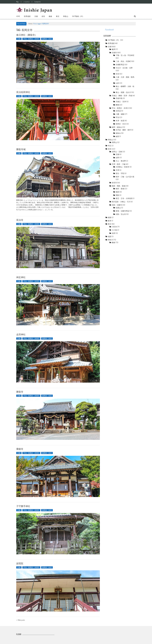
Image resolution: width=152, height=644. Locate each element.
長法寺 (20, 220)
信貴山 (118, 208)
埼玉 (110, 146)
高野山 (114, 142)
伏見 (117, 74)
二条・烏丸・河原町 (123, 61)
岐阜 (110, 221)
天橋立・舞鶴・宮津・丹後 (122, 96)
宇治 (117, 117)
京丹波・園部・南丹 (123, 130)
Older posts (21, 620)
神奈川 (110, 240)
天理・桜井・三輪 (119, 164)
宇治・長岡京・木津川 (31, 39)
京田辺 (118, 111)
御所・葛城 (120, 189)
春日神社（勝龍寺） (27, 35)
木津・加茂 (120, 121)
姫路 (110, 217)
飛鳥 (117, 195)
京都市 (114, 53)
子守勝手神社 (23, 506)
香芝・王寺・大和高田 (124, 198)
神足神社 (21, 277)
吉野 (117, 158)
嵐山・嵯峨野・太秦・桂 (125, 86)
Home (18, 16)
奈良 (43, 16)
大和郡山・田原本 (122, 167)
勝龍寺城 (21, 149)
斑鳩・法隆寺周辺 (122, 211)
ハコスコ (26, 2)
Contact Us (37, 2)
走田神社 (21, 334)
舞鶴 (117, 105)
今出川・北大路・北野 (124, 68)
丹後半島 (119, 98)
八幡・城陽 (120, 114)
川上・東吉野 (121, 161)
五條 (117, 154)
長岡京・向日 (47, 39)
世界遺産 (27, 16)
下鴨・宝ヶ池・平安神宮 (125, 55)
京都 (36, 16)
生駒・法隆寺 (117, 205)
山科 (117, 83)
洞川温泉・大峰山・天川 (121, 202)
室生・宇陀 (120, 173)
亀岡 (113, 49)
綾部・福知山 (117, 127)
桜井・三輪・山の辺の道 (125, 177)
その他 (114, 230)
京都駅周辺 (120, 65)
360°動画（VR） (78, 16)
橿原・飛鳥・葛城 (119, 186)
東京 (58, 16)
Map (17, 2)
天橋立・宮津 (121, 102)
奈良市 (114, 183)
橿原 (117, 192)
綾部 (117, 136)
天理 (117, 170)
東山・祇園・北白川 (123, 92)
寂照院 (20, 563)
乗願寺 (20, 449)
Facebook (109, 30)
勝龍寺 (20, 392)
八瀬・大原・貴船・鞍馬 (125, 77)
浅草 (113, 233)
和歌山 (66, 16)
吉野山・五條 (117, 152)
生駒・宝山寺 (121, 214)
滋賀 (110, 236)
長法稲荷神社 (23, 92)
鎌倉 (50, 16)
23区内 (114, 227)
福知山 (118, 133)
